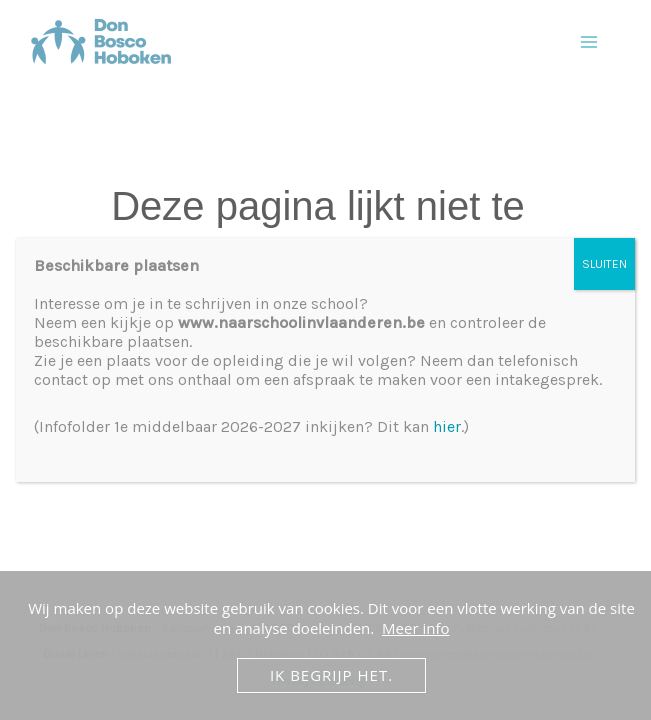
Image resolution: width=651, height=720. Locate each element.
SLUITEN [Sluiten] (604, 264)
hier (447, 426)
